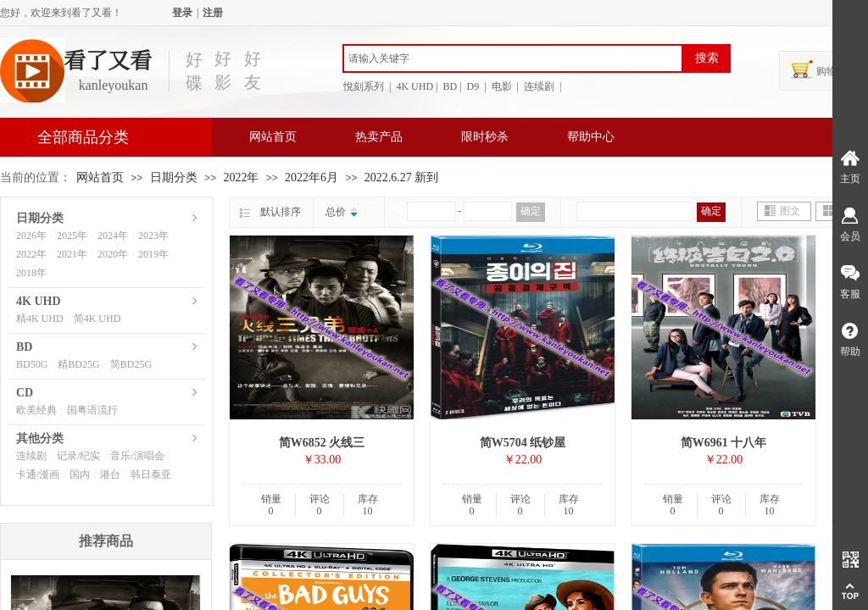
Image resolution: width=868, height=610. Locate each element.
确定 (531, 211)
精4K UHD (40, 319)
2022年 (241, 177)
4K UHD (39, 301)
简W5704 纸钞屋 (523, 443)
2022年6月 (312, 177)
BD (24, 347)
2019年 (153, 254)
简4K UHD (97, 319)
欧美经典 (36, 410)
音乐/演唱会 (137, 456)
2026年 (31, 236)
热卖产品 (379, 137)
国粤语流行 (92, 410)
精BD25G (78, 364)
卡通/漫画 (38, 474)
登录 (182, 13)
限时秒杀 (485, 137)
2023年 (153, 236)
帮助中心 (591, 137)
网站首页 (273, 137)
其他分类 (40, 438)
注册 (213, 13)
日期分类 (174, 177)
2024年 (113, 236)
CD (25, 393)
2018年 (31, 273)
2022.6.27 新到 (402, 177)
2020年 (113, 254)
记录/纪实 (78, 456)
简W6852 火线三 (322, 443)
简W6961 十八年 (724, 443)
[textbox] (513, 58)
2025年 (72, 236)
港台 (110, 474)
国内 (80, 474)
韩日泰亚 (151, 474)
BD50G (32, 364)
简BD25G (131, 364)
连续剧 (31, 456)
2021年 (72, 254)
